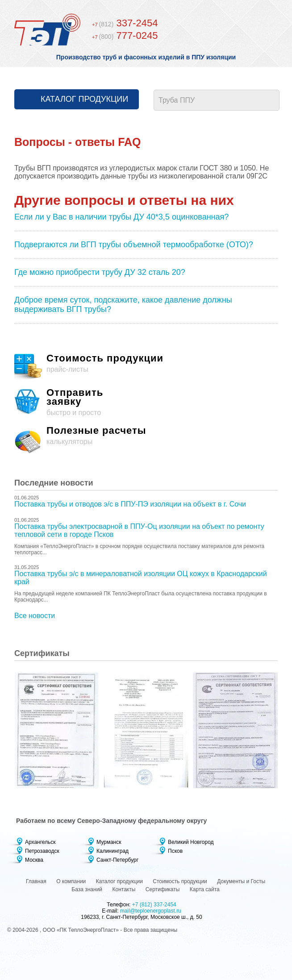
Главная (36, 881)
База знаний (87, 889)
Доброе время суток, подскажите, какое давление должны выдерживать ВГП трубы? (123, 305)
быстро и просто (146, 402)
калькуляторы (146, 440)
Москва (34, 860)
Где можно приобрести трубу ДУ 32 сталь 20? (100, 272)
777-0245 (125, 35)
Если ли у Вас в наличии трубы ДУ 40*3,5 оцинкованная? (121, 217)
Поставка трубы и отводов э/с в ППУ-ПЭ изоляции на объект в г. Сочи (130, 504)
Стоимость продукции (180, 881)
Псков (175, 851)
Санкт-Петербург (117, 860)
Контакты (124, 889)
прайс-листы (146, 368)
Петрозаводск (42, 851)
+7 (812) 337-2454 (154, 905)
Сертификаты (163, 889)
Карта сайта (205, 889)
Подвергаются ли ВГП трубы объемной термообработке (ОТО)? (134, 245)
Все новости (35, 616)
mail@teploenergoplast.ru (151, 911)
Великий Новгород (191, 842)
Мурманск (109, 842)
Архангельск (40, 842)
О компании (71, 881)
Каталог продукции (84, 99)
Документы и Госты (241, 881)
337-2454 (125, 23)
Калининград (113, 851)
